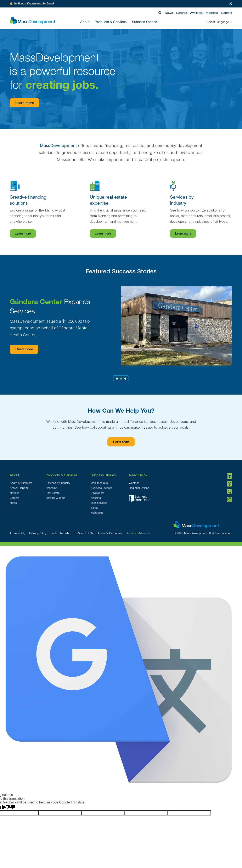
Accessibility (17, 533)
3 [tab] (125, 379)
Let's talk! (121, 442)
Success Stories (144, 22)
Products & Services (61, 475)
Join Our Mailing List (139, 533)
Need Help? (138, 475)
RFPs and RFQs (83, 533)
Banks (94, 508)
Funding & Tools (55, 498)
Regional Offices (139, 488)
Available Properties (204, 13)
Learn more (25, 103)
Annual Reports (19, 488)
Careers (182, 13)
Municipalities (99, 503)
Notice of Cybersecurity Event (34, 4)
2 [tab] (121, 379)
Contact (227, 13)
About (14, 475)
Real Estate (53, 493)
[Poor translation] (10, 807)
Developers (97, 493)
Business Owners (101, 488)
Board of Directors (21, 483)
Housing (96, 498)
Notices (15, 493)
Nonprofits (97, 513)
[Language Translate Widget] (213, 22)
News (169, 13)
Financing (51, 488)
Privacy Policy (38, 533)
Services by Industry (58, 483)
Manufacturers (99, 483)
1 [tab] (117, 379)
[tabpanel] (121, 326)
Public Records (60, 533)
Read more (24, 350)
